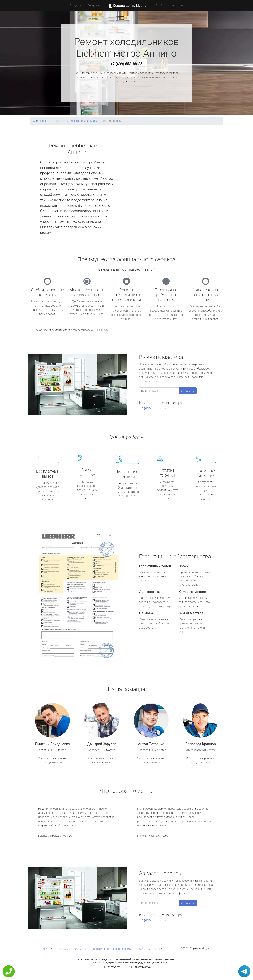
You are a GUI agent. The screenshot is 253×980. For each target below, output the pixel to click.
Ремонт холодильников (84, 121)
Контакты (177, 5)
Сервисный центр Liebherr (50, 121)
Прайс (160, 5)
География (95, 5)
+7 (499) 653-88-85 (127, 64)
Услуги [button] (75, 5)
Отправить (188, 391)
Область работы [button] (150, 949)
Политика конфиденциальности (112, 949)
